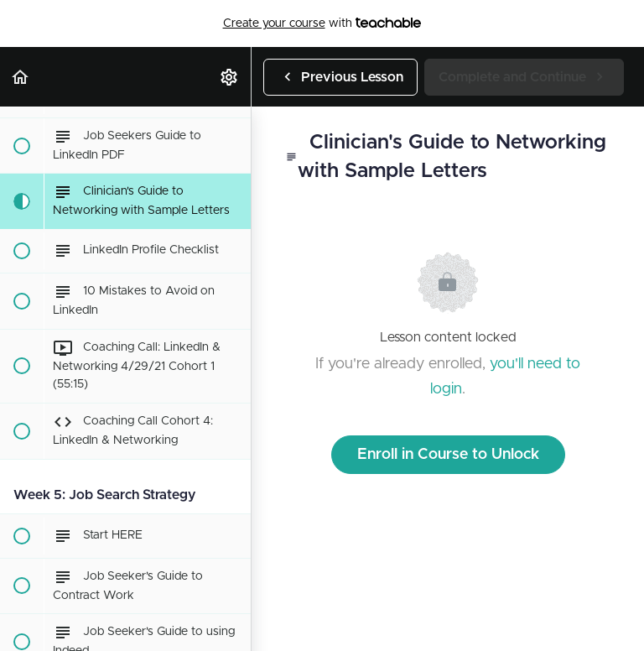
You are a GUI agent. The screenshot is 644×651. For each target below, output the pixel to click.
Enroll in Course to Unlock (448, 455)
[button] (21, 77)
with (322, 23)
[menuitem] (230, 77)
